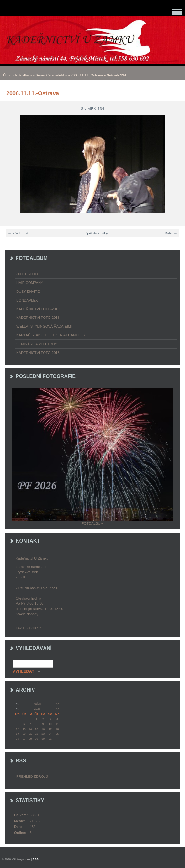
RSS (36, 859)
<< (17, 704)
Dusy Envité (28, 292)
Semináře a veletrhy (51, 75)
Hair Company (30, 283)
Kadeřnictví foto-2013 (38, 353)
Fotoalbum (24, 75)
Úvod (7, 75)
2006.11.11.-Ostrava (87, 75)
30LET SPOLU (28, 274)
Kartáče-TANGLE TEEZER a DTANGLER (51, 335)
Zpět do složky (96, 233)
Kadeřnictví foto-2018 (38, 318)
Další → (171, 233)
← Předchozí (18, 233)
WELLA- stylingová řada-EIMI (44, 326)
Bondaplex (27, 300)
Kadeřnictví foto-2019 (38, 309)
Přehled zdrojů (32, 776)
